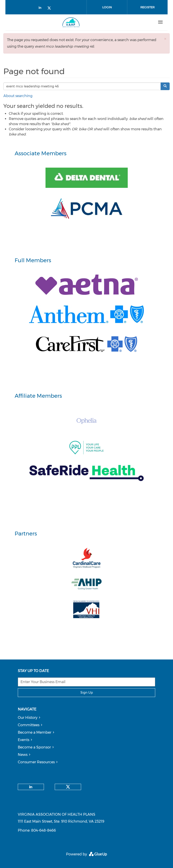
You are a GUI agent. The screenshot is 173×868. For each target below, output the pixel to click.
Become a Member (35, 732)
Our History (28, 718)
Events (24, 740)
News (23, 755)
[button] (165, 39)
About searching (18, 96)
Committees (29, 725)
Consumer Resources (36, 762)
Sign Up (87, 693)
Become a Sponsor (34, 747)
